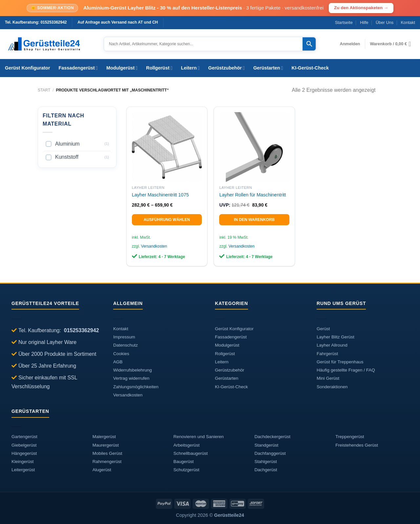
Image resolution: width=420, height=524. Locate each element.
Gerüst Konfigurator (28, 68)
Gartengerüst (24, 437)
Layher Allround (332, 345)
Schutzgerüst (187, 470)
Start (44, 90)
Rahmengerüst (107, 462)
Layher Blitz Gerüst (336, 337)
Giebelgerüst (24, 445)
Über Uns (385, 22)
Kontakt (408, 22)
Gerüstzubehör (227, 68)
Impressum (124, 337)
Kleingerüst (23, 462)
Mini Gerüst (328, 378)
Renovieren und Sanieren (199, 437)
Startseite (344, 22)
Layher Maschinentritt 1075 (160, 195)
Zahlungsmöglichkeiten (136, 387)
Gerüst (323, 329)
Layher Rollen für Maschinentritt (252, 195)
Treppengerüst (350, 437)
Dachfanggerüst (270, 453)
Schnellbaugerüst (191, 453)
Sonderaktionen (332, 387)
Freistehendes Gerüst (357, 445)
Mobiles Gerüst (107, 453)
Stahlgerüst (265, 462)
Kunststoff (67, 157)
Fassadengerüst (78, 68)
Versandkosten (154, 246)
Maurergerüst (106, 445)
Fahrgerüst (327, 354)
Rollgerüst (159, 68)
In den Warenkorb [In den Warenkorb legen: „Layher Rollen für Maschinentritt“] (254, 220)
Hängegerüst (24, 453)
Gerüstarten (268, 68)
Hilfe (364, 22)
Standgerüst (266, 445)
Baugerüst (184, 462)
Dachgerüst (266, 470)
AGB (118, 362)
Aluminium (67, 144)
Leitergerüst (23, 470)
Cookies (121, 354)
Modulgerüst (122, 68)
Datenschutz (126, 345)
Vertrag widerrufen (131, 378)
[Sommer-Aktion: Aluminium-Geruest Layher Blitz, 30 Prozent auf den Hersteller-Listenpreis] (210, 8)
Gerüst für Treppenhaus (340, 362)
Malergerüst (104, 437)
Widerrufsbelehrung (133, 370)
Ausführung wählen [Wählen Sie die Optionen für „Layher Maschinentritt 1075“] (167, 220)
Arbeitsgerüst (187, 445)
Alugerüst (102, 470)
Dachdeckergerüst (272, 437)
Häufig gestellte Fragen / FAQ (346, 370)
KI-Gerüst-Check (310, 68)
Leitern (190, 68)
